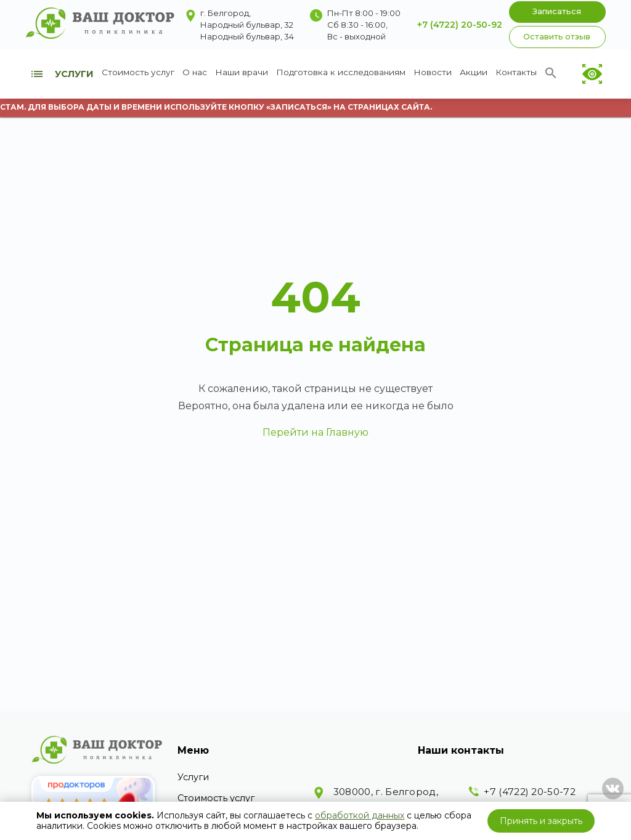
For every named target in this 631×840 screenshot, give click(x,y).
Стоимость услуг (138, 72)
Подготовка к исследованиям (341, 72)
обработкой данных (360, 815)
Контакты (516, 72)
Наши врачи (242, 72)
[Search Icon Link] (551, 76)
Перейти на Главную (315, 432)
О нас (195, 72)
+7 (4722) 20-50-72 (529, 792)
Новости (433, 72)
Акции (474, 72)
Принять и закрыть (541, 821)
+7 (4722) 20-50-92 (460, 25)
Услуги (193, 777)
